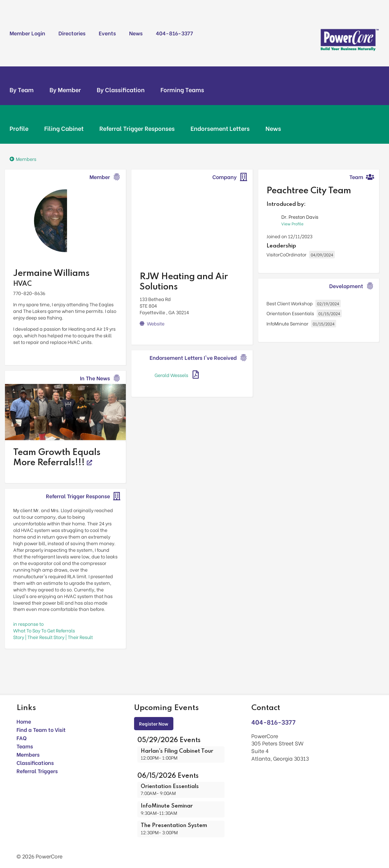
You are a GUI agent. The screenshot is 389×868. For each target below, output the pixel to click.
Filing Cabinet (64, 128)
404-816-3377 (174, 33)
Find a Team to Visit (41, 729)
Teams (25, 746)
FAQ (22, 738)
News (136, 33)
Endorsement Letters (220, 128)
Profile (19, 128)
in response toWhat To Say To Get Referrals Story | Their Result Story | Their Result (53, 630)
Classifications (35, 762)
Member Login (27, 33)
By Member (65, 90)
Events (107, 33)
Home (24, 721)
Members (28, 754)
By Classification (121, 90)
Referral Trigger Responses (137, 128)
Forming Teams (182, 90)
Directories (72, 33)
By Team (22, 90)
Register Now (154, 723)
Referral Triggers (37, 771)
